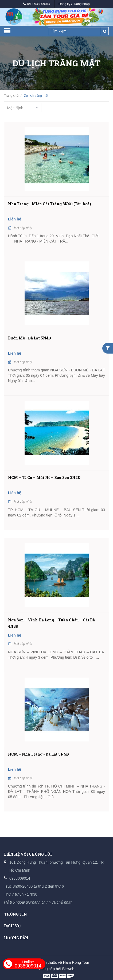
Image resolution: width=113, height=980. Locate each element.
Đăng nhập (82, 4)
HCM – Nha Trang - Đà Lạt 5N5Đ (38, 754)
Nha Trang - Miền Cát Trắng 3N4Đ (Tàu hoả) (50, 204)
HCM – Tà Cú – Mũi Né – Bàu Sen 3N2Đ (44, 477)
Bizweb (68, 969)
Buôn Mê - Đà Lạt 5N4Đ (30, 338)
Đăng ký (64, 4)
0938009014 (41, 4)
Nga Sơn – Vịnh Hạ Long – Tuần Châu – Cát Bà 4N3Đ (51, 623)
